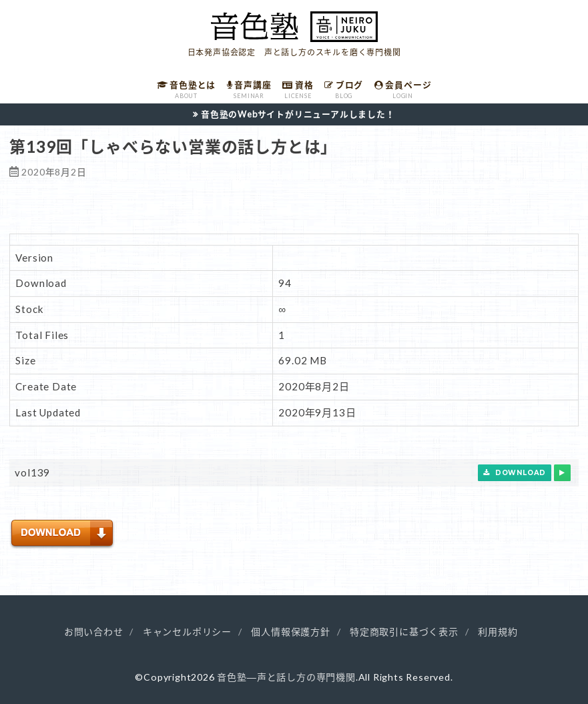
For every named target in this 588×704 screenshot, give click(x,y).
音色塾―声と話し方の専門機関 (286, 677)
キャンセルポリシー (187, 632)
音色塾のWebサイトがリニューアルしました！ (298, 114)
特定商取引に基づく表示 (404, 632)
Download (515, 473)
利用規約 (498, 632)
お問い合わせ (94, 632)
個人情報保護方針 (290, 632)
